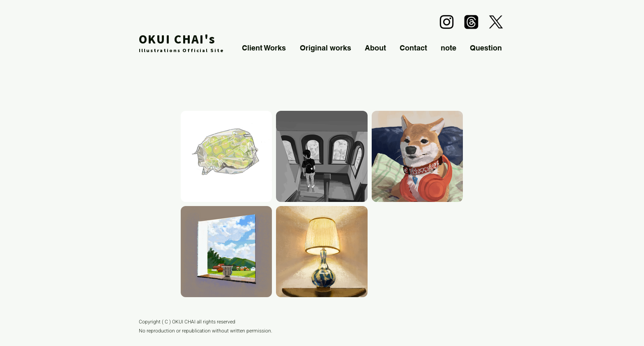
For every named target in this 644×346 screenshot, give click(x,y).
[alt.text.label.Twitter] (496, 22)
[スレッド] (471, 22)
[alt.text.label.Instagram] (447, 22)
